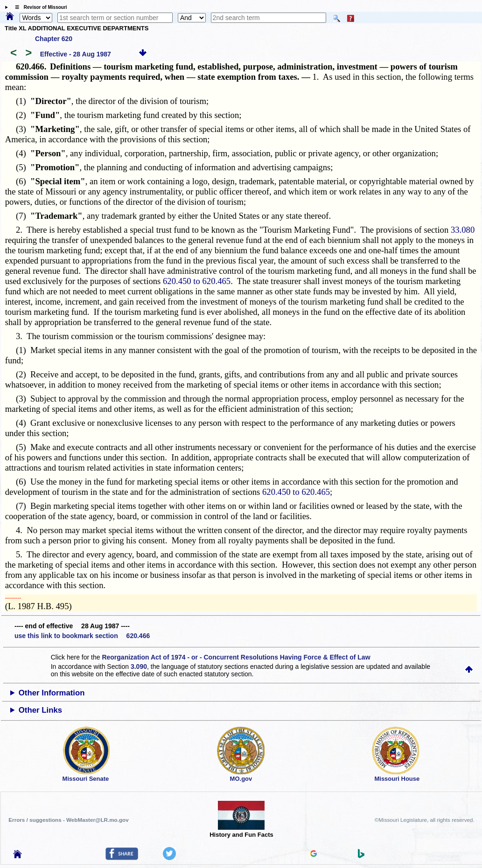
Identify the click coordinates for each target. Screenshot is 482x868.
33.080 (463, 230)
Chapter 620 (54, 39)
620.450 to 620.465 (197, 281)
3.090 (139, 667)
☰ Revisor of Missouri (39, 7)
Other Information (52, 693)
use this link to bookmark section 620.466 (82, 636)
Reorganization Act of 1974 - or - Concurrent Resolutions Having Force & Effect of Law (236, 657)
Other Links (40, 710)
